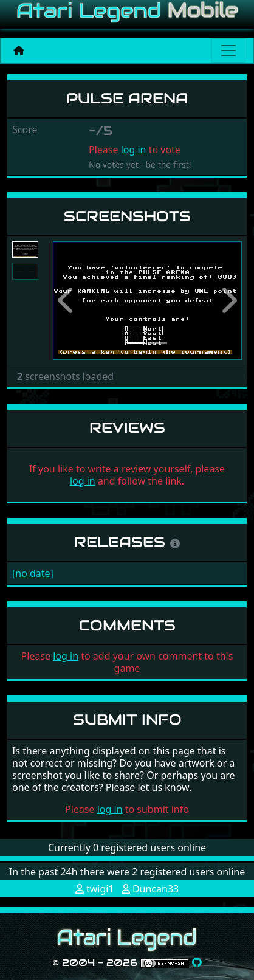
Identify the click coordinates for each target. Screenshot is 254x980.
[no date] (33, 573)
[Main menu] (228, 50)
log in (134, 150)
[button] (67, 301)
